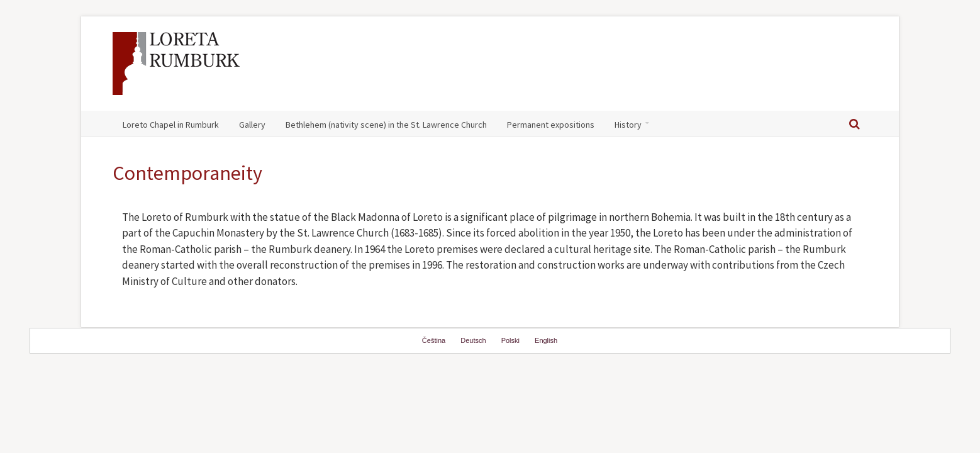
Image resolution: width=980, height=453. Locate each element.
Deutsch (473, 340)
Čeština (434, 340)
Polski (510, 340)
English (546, 340)
